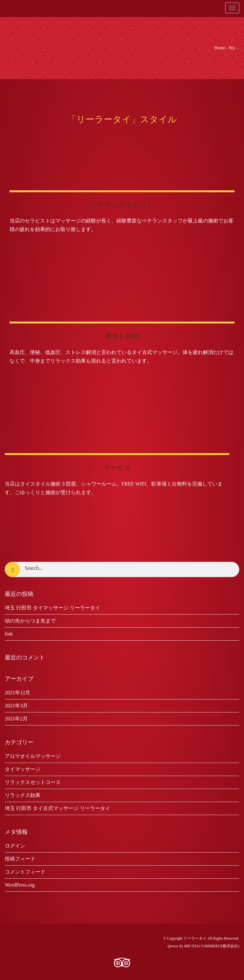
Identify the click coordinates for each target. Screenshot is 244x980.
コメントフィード (25, 872)
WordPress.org (20, 885)
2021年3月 (16, 706)
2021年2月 (16, 719)
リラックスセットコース (33, 782)
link (9, 634)
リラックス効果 (23, 795)
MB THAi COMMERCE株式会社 (211, 946)
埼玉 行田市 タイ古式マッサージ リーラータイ (58, 808)
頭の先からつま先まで (30, 621)
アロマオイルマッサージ (33, 756)
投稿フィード (20, 859)
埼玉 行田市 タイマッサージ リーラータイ (52, 608)
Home (220, 48)
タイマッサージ (23, 769)
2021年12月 (17, 693)
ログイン (15, 846)
